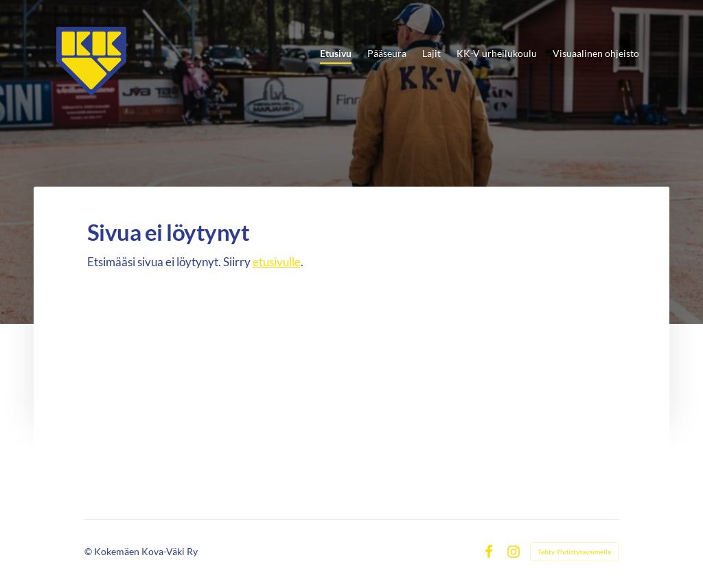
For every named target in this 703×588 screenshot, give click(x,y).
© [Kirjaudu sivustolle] (89, 551)
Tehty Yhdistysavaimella (574, 552)
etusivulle (277, 262)
